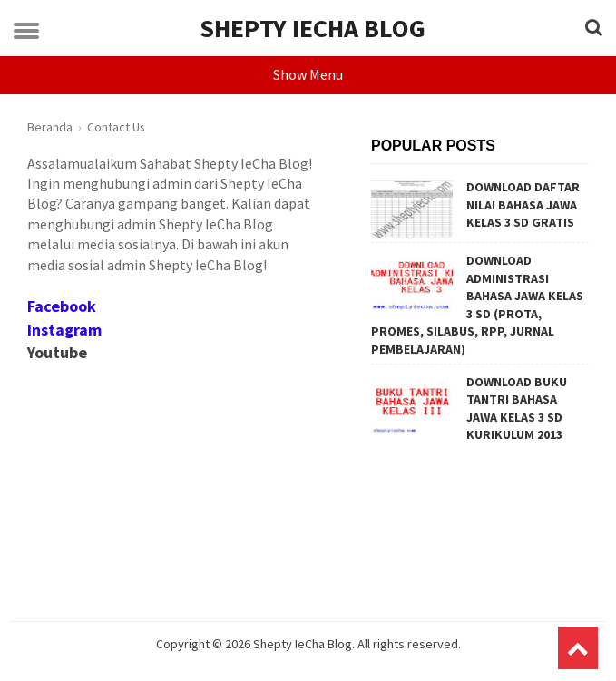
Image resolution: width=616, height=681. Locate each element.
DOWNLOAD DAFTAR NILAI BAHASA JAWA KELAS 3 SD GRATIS (523, 204)
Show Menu (308, 74)
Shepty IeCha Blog (313, 28)
